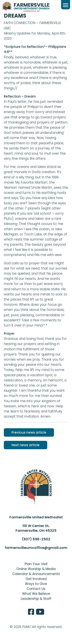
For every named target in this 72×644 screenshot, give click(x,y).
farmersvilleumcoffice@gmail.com (36, 548)
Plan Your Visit (36, 564)
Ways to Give (36, 584)
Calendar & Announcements (36, 574)
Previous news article (29, 432)
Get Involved (36, 579)
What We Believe (36, 594)
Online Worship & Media (36, 569)
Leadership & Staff (36, 599)
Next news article (26, 445)
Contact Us (36, 589)
